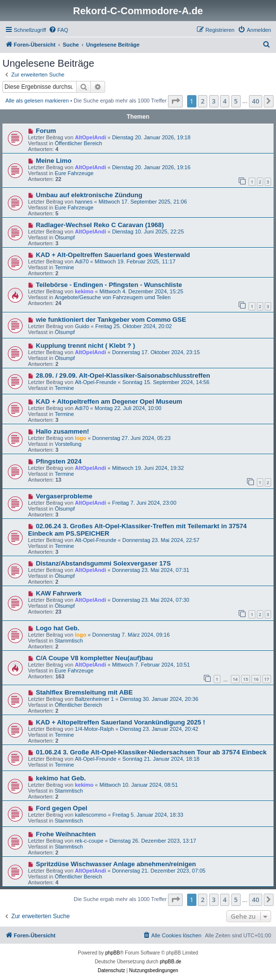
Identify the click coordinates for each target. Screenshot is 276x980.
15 (246, 679)
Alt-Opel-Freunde (95, 382)
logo (80, 438)
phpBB (112, 953)
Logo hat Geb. (58, 628)
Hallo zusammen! (62, 431)
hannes (83, 202)
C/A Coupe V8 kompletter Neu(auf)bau (94, 658)
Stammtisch (69, 641)
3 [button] (214, 101)
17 (267, 679)
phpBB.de (170, 962)
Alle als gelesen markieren (37, 101)
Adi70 (82, 261)
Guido (82, 326)
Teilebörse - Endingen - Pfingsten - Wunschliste (109, 285)
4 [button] (225, 101)
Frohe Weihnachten (66, 834)
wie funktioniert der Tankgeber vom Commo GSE (111, 320)
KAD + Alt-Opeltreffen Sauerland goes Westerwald (113, 255)
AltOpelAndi (90, 137)
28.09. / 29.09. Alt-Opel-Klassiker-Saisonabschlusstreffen (123, 375)
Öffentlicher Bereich (78, 143)
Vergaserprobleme (64, 496)
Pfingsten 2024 (59, 461)
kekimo (84, 291)
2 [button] (203, 101)
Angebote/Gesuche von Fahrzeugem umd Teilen (112, 297)
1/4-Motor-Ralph (94, 729)
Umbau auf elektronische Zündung (89, 195)
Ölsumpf (65, 237)
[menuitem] (58, 30)
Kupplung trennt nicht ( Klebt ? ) (85, 346)
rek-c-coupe (89, 841)
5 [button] (236, 101)
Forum (46, 131)
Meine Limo (54, 161)
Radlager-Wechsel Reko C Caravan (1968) (100, 225)
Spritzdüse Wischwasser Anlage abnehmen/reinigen (116, 864)
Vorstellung (68, 444)
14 (235, 679)
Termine (64, 267)
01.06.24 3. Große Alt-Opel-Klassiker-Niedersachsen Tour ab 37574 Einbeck (151, 752)
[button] (175, 101)
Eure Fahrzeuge (74, 173)
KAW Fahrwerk (59, 593)
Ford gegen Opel (62, 808)
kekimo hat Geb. (61, 778)
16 (256, 679)
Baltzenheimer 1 (94, 699)
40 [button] (256, 101)
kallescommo (90, 815)
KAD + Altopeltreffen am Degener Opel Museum (109, 401)
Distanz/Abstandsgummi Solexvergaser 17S (103, 563)
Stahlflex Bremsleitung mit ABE (84, 692)
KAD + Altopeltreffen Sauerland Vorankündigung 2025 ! (121, 722)
